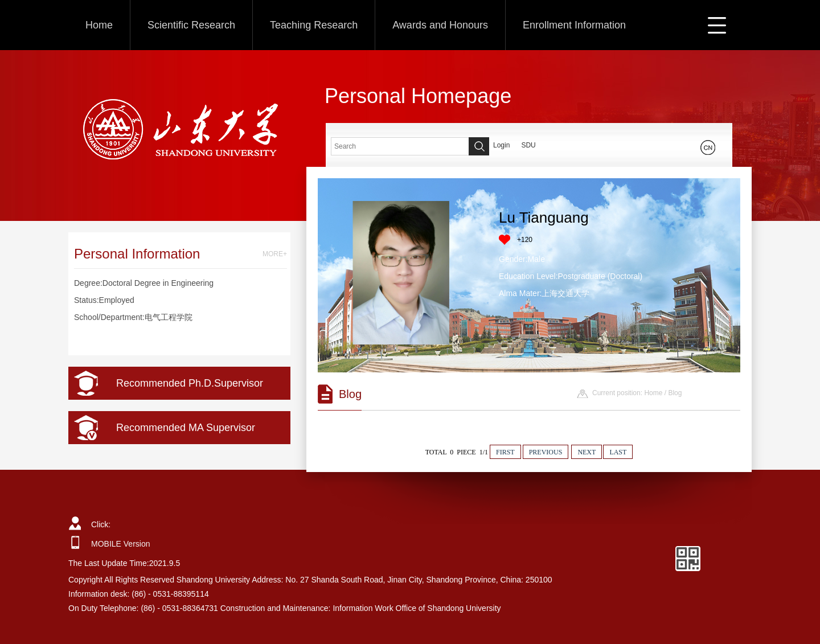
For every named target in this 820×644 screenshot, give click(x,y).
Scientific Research (191, 25)
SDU (528, 145)
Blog (675, 393)
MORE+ (275, 254)
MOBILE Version (121, 544)
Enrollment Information (574, 25)
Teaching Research (314, 25)
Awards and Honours (440, 25)
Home (99, 25)
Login (501, 145)
